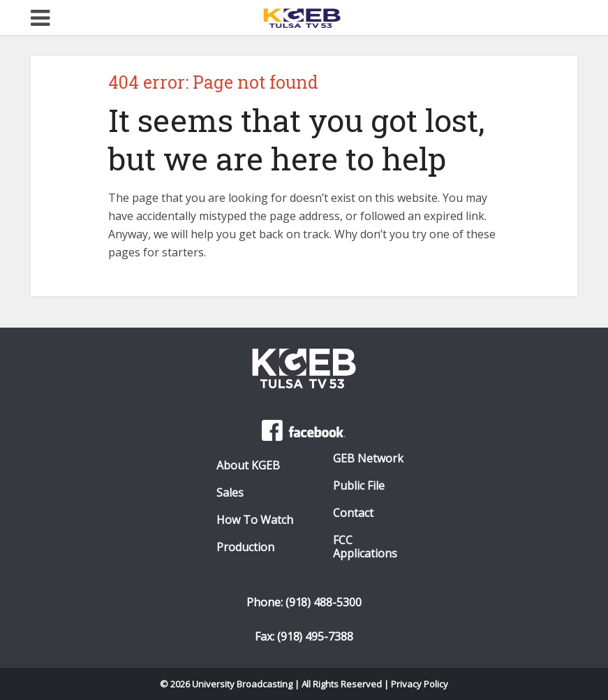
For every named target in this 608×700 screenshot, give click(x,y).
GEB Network (368, 459)
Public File (359, 486)
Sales (230, 493)
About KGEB (248, 466)
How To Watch (255, 520)
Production (245, 547)
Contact (353, 513)
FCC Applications (365, 547)
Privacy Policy (420, 684)
